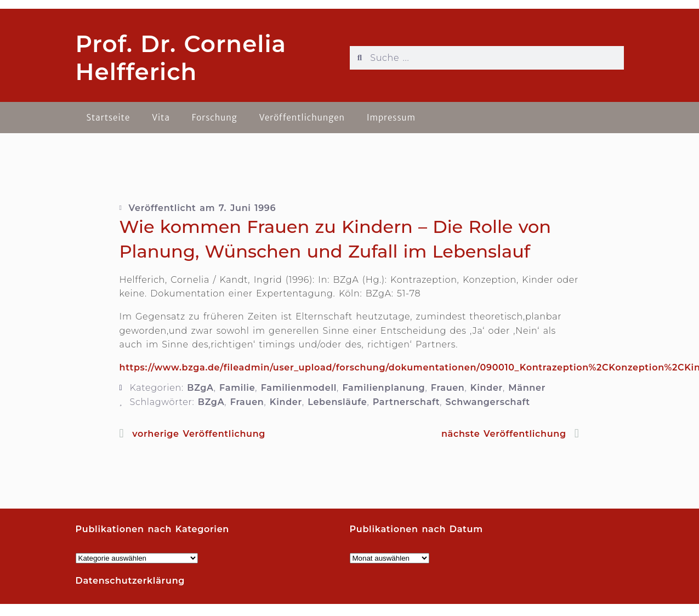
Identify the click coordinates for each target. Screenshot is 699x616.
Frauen (448, 388)
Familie (237, 388)
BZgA (200, 388)
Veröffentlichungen (302, 118)
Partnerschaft (406, 402)
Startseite (109, 118)
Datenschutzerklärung (130, 581)
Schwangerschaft (488, 402)
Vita (161, 118)
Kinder (487, 388)
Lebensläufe (337, 402)
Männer (527, 388)
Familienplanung (383, 388)
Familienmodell (299, 388)
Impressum (391, 118)
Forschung (215, 118)
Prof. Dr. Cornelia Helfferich (181, 58)
